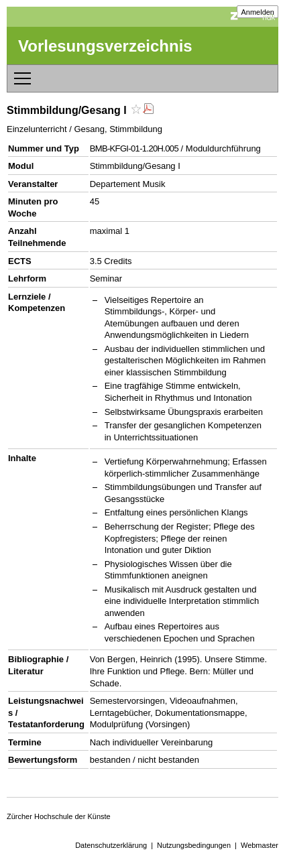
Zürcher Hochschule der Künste (59, 816)
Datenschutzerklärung (111, 845)
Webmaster (260, 845)
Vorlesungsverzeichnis (105, 46)
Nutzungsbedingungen (194, 845)
